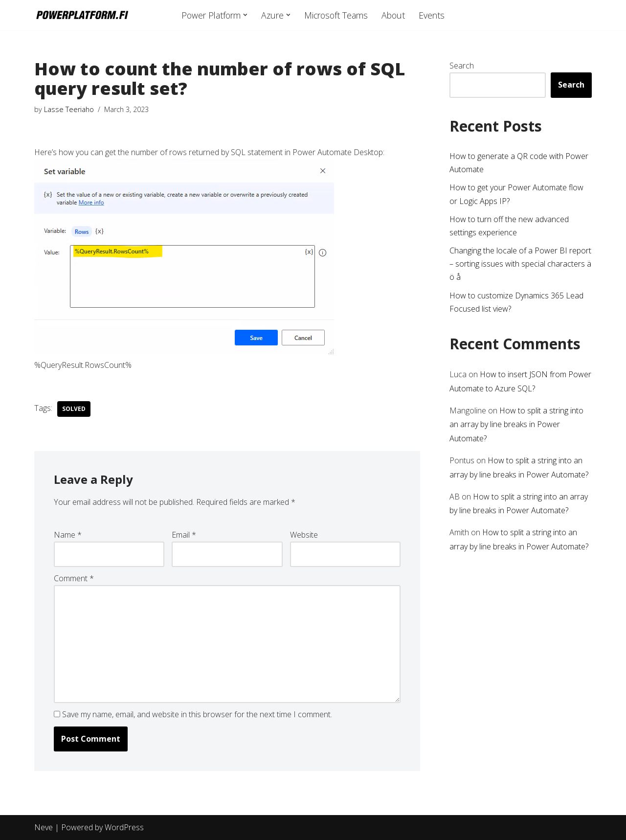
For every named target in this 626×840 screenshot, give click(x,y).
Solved (74, 409)
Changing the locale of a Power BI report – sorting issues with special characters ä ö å (520, 264)
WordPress (124, 827)
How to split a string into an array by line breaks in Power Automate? (516, 425)
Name (68, 535)
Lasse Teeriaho (69, 109)
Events (432, 15)
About (393, 15)
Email (184, 535)
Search (462, 66)
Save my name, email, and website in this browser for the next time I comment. (197, 714)
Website (304, 535)
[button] (245, 15)
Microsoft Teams (336, 15)
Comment (74, 578)
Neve (44, 827)
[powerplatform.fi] (82, 15)
